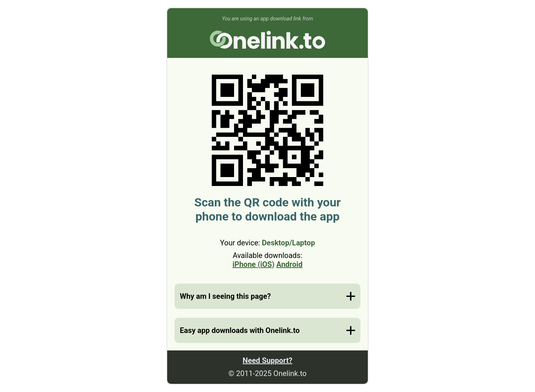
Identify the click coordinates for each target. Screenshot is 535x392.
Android (289, 264)
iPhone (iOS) (254, 264)
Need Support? (267, 360)
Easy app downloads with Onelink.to (240, 330)
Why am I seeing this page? (225, 296)
